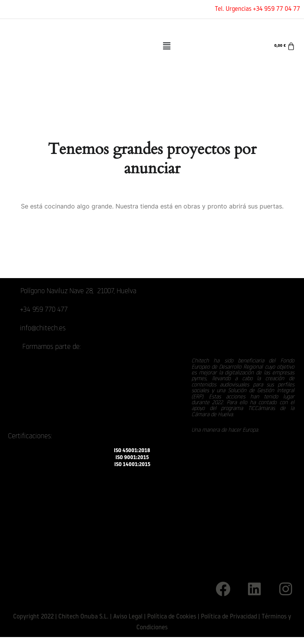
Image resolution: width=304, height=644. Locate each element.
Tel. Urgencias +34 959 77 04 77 (257, 9)
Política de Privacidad (229, 617)
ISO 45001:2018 (132, 451)
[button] (166, 46)
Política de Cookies (172, 617)
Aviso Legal (128, 617)
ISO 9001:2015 (132, 458)
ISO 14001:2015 (132, 465)
